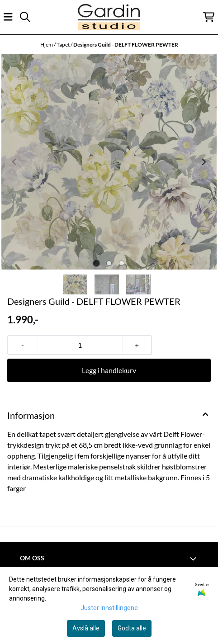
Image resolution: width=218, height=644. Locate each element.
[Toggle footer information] (194, 559)
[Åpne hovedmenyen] (8, 17)
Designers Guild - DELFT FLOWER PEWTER (126, 45)
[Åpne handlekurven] (209, 17)
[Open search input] (25, 17)
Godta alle (132, 628)
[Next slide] (204, 162)
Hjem (47, 45)
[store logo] (109, 17)
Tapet (64, 45)
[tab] (97, 263)
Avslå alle (86, 628)
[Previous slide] (14, 162)
